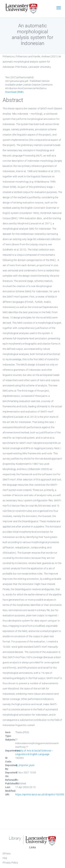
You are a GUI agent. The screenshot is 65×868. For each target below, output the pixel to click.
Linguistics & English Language (32, 754)
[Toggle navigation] (59, 8)
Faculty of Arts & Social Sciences (33, 751)
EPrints (7, 854)
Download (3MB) (14, 92)
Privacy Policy (10, 863)
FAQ (5, 858)
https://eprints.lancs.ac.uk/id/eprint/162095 (40, 794)
